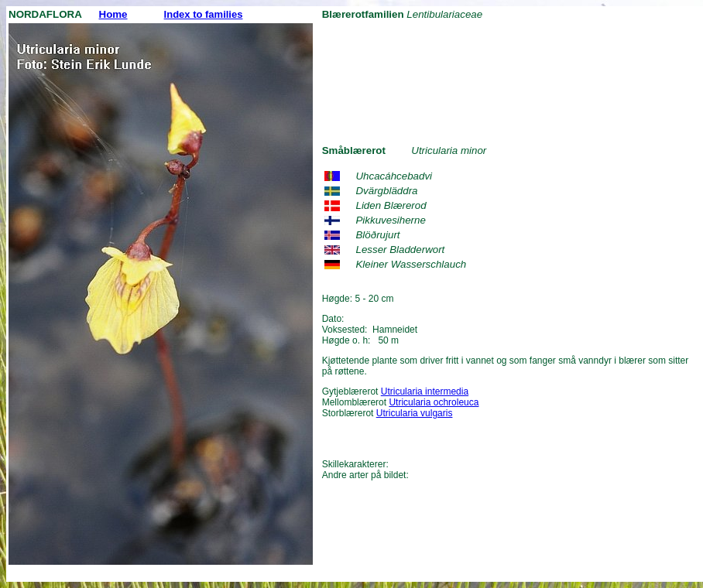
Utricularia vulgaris (415, 413)
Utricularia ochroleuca (434, 402)
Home (113, 14)
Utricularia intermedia (425, 391)
